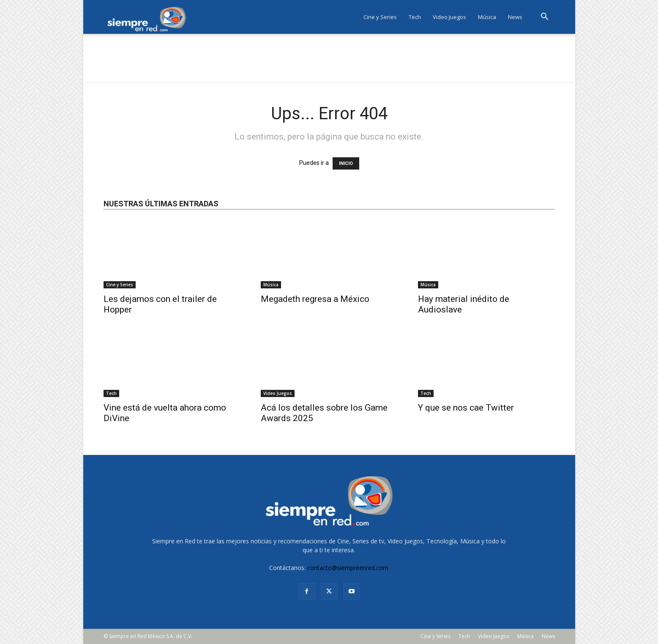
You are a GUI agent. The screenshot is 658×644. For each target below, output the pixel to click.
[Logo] (150, 17)
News (515, 17)
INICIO (346, 163)
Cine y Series (380, 17)
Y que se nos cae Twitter (466, 408)
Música (487, 17)
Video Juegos (449, 17)
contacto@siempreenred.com (348, 568)
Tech (415, 17)
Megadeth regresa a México (315, 299)
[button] (545, 18)
